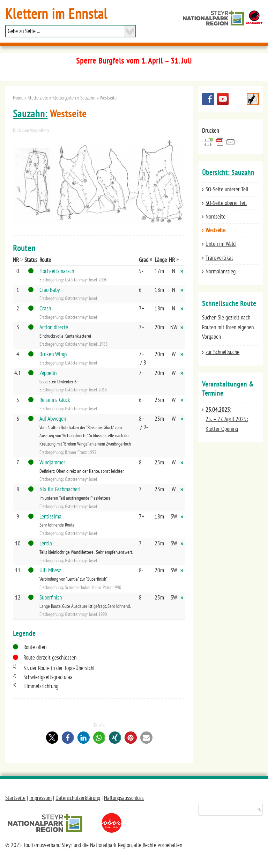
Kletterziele (38, 97)
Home (18, 97)
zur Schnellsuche (222, 352)
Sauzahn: (30, 114)
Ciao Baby (50, 290)
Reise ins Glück (55, 400)
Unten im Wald (221, 244)
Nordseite (215, 216)
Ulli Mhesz (50, 570)
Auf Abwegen (53, 419)
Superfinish (51, 597)
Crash (45, 308)
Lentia (46, 543)
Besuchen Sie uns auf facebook (208, 99)
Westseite (215, 230)
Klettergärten (64, 97)
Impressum (40, 798)
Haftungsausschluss (124, 798)
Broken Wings (53, 354)
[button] (52, 738)
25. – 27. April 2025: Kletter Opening (227, 419)
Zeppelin (48, 373)
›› (182, 271)
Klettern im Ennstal (56, 13)
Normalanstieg (221, 271)
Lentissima (50, 516)
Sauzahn (88, 97)
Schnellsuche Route (253, 99)
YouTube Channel (223, 99)
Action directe (54, 327)
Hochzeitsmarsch (57, 271)
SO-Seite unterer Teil (227, 189)
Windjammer (52, 462)
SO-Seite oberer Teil (226, 203)
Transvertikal (219, 258)
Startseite (15, 798)
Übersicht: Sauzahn (228, 172)
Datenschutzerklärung (78, 798)
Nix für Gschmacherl (60, 489)
